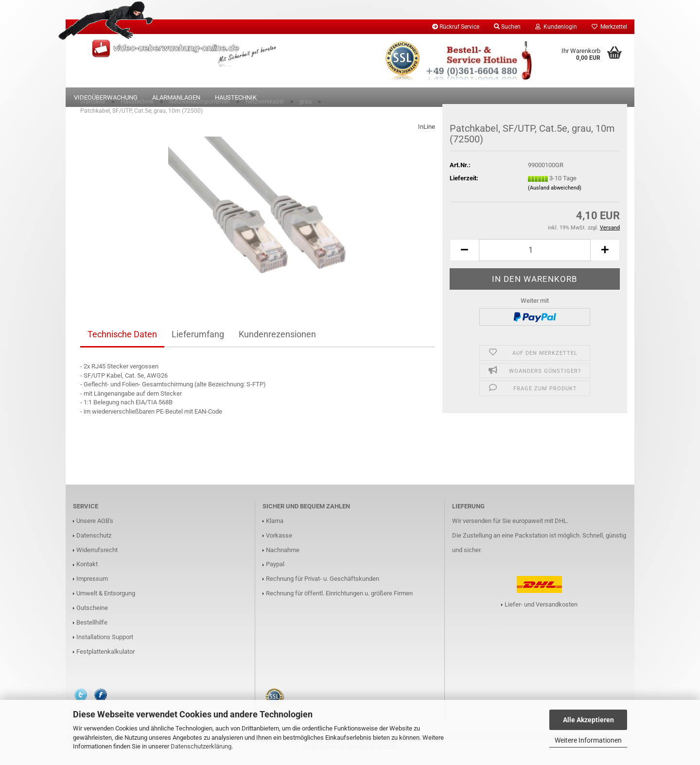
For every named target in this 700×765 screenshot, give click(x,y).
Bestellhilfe (92, 627)
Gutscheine (92, 613)
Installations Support (105, 642)
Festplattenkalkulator (105, 656)
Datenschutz (94, 540)
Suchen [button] (507, 27)
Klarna (275, 526)
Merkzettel (609, 27)
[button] (464, 255)
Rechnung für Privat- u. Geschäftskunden (323, 583)
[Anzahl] (535, 255)
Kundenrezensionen (277, 339)
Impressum (92, 583)
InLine (427, 131)
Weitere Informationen (588, 740)
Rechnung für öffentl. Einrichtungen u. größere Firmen (339, 598)
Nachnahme (283, 555)
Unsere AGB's (95, 526)
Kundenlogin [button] (556, 27)
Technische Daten (122, 339)
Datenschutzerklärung (201, 746)
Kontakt (87, 569)
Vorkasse (279, 540)
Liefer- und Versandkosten (541, 609)
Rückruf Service (456, 27)
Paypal (275, 569)
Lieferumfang (198, 339)
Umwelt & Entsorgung (106, 598)
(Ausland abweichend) (555, 193)
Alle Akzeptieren (588, 720)
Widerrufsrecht (97, 555)
